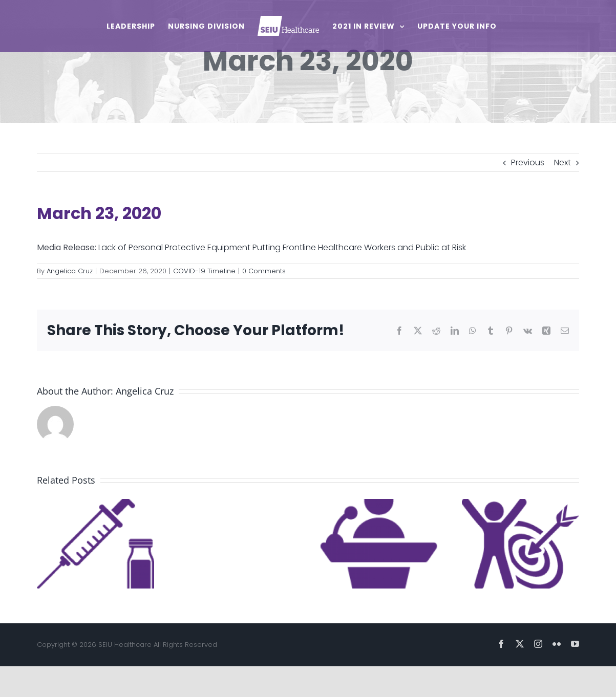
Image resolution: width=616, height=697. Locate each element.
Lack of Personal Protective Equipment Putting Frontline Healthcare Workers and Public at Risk (282, 247)
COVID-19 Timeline (204, 271)
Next (562, 162)
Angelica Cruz (70, 271)
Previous (528, 162)
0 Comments (264, 271)
